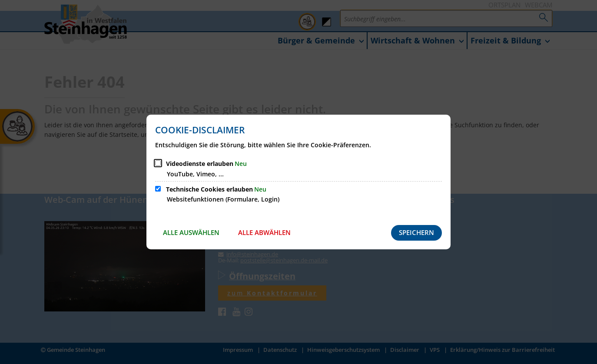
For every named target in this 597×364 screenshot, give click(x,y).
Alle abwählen (264, 232)
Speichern (416, 232)
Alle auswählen (191, 232)
